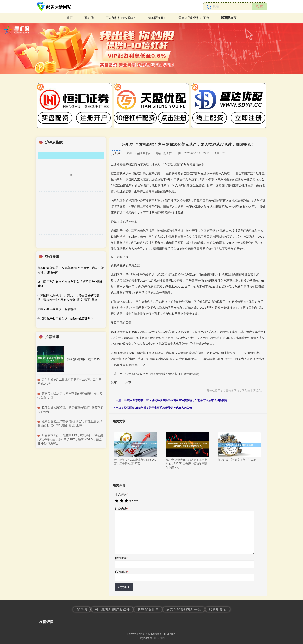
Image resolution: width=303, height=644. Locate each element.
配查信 (89, 18)
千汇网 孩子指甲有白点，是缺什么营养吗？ (65, 318)
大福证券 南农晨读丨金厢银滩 (57, 309)
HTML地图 (169, 634)
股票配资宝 (229, 18)
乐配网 (116, 153)
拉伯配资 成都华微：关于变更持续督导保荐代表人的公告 (158, 408)
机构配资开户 (157, 18)
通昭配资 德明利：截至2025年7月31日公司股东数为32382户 (102, 359)
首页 (70, 18)
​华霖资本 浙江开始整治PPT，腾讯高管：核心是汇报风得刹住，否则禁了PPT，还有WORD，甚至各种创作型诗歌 (70, 439)
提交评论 (124, 587)
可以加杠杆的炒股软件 (121, 18)
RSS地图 (157, 634)
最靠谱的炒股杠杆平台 (194, 18)
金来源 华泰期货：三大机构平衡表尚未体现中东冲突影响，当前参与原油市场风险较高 (175, 400)
